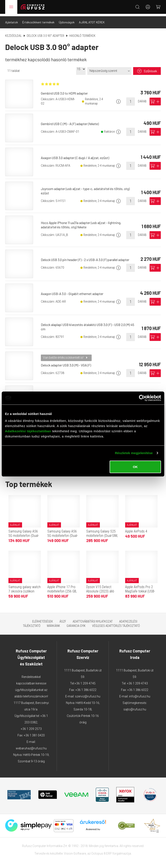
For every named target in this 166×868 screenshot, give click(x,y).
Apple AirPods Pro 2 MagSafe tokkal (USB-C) (140, 589)
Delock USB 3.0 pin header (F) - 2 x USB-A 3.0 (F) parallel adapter (87, 257)
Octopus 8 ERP (101, 851)
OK (135, 467)
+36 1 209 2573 (31, 726)
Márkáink (53, 623)
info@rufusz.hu (140, 694)
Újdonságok (67, 20)
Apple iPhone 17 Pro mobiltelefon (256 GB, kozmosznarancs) (62, 589)
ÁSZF (63, 619)
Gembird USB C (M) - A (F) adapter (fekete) (71, 121)
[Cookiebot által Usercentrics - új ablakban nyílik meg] (142, 398)
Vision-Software (75, 851)
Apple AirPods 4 (136, 529)
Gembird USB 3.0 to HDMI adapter (65, 91)
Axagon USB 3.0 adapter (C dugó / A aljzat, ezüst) (77, 155)
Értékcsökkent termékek (38, 20)
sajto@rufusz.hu (135, 707)
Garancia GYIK (76, 623)
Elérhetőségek (43, 619)
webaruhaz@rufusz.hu (31, 746)
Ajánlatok (12, 20)
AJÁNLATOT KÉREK (92, 20)
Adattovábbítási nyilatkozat (93, 619)
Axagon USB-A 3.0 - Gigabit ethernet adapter (73, 291)
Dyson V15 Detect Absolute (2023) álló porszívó (100, 589)
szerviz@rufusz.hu (88, 694)
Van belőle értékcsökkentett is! (64, 355)
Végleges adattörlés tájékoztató (116, 623)
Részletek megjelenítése (134, 453)
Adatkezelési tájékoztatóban (28, 431)
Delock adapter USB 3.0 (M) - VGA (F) (67, 363)
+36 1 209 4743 (137, 681)
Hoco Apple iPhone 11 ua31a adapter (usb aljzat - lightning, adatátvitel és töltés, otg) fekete (83, 222)
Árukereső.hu (93, 827)
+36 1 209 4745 (85, 681)
